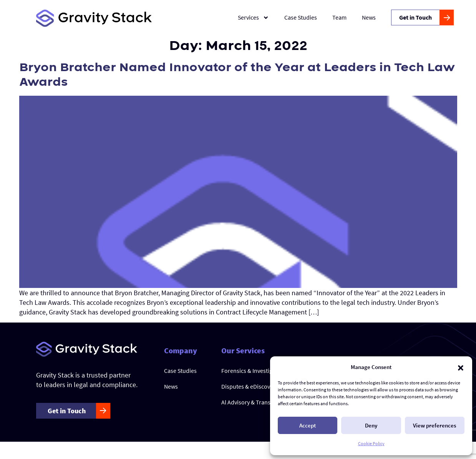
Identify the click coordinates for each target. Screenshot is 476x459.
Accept (308, 425)
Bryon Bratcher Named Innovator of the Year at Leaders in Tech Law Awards (237, 75)
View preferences (435, 425)
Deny (371, 425)
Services (253, 18)
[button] (461, 367)
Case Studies (301, 17)
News (369, 17)
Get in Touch (415, 17)
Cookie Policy (371, 443)
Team (339, 17)
